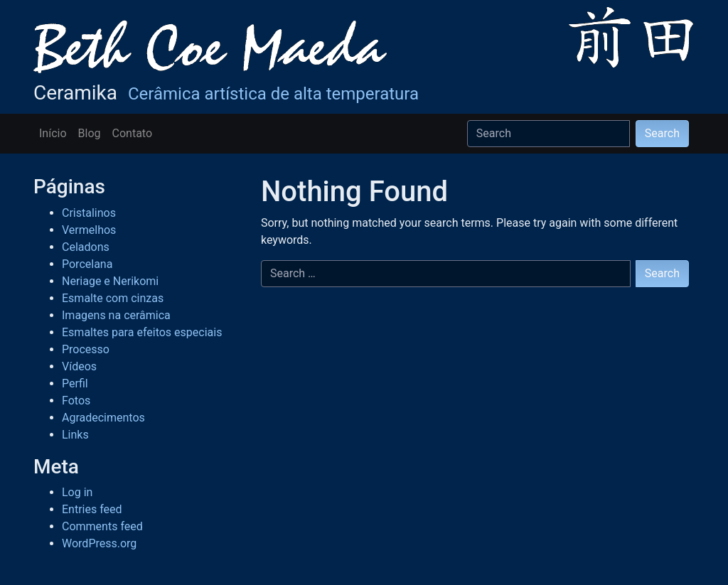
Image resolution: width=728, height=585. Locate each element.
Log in (77, 492)
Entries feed (92, 509)
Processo (86, 349)
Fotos (76, 401)
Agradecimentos (103, 418)
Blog (90, 133)
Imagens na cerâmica (116, 315)
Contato (133, 133)
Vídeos (79, 366)
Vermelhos (89, 230)
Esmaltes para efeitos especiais (142, 332)
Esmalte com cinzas (113, 298)
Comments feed (102, 526)
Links (75, 435)
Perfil (75, 383)
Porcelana (87, 264)
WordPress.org (99, 543)
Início (53, 133)
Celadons (86, 247)
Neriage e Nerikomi (110, 281)
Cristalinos (89, 213)
